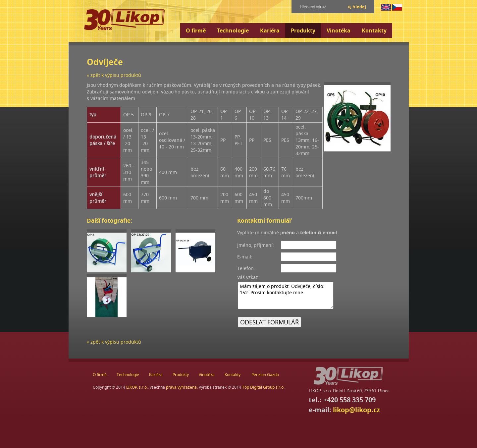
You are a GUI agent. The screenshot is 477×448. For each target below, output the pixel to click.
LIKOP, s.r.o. (137, 387)
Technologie (233, 30)
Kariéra (270, 30)
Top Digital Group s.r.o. (263, 387)
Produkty (303, 30)
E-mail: (245, 257)
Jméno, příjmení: (256, 245)
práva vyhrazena (181, 387)
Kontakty (374, 30)
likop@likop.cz (356, 410)
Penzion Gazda (265, 375)
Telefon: (246, 268)
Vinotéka (339, 30)
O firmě (196, 30)
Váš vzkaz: (248, 277)
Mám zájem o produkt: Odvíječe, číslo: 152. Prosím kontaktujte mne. (286, 296)
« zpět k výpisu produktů (114, 75)
